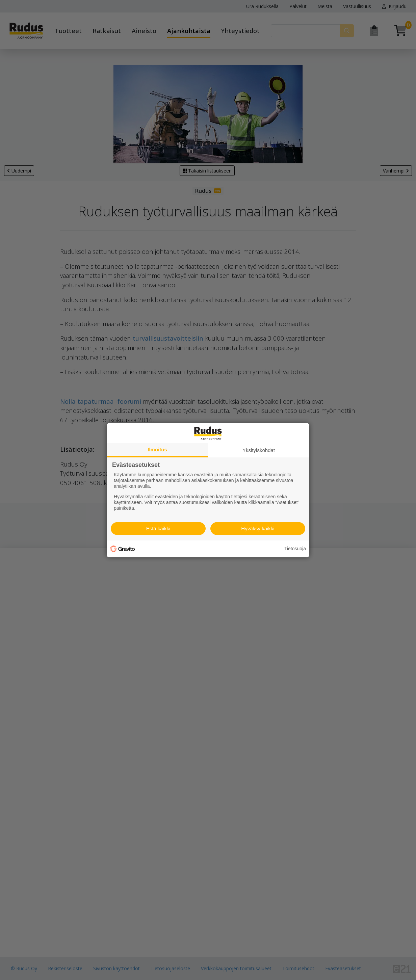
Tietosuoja (295, 549)
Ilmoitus (157, 449)
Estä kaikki (158, 528)
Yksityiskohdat (259, 450)
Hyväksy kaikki (258, 528)
